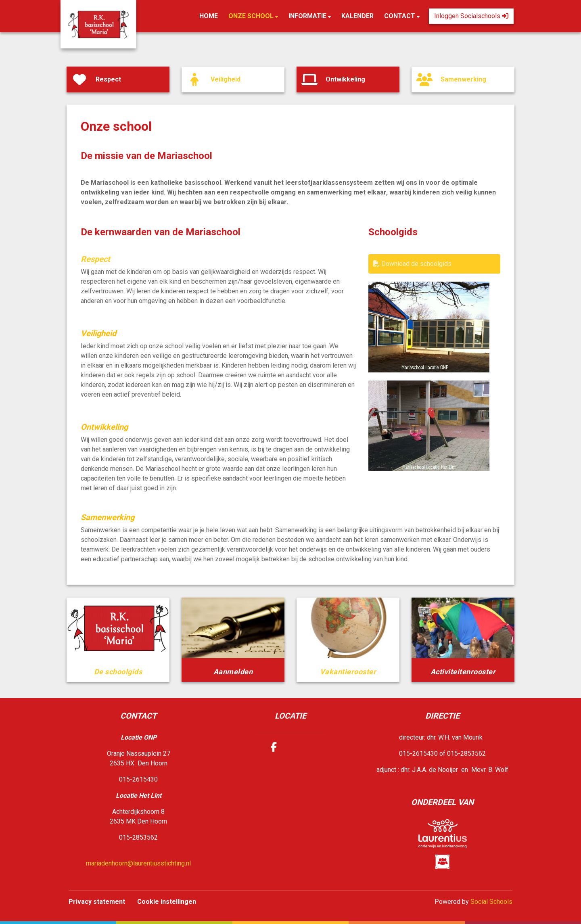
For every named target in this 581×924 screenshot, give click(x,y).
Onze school (252, 16)
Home (209, 16)
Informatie (308, 16)
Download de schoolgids (412, 264)
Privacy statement (97, 902)
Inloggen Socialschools (471, 16)
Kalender (357, 16)
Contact (400, 16)
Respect (95, 259)
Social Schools (491, 902)
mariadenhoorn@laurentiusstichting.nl (138, 863)
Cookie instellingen (167, 902)
